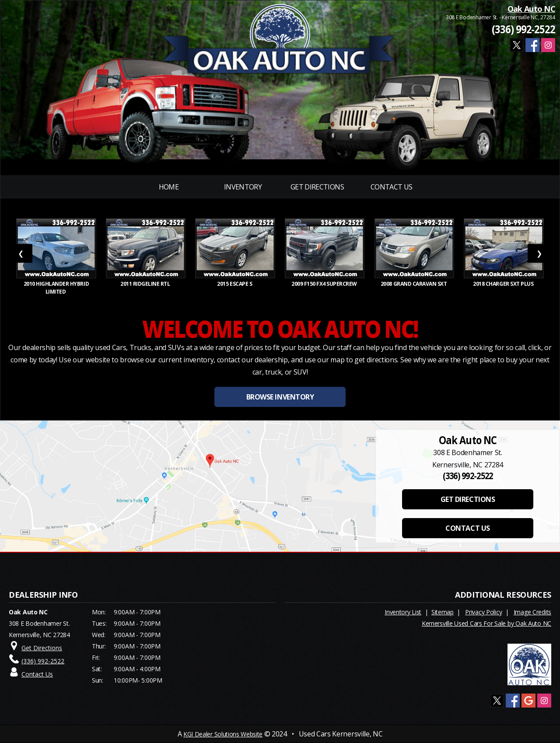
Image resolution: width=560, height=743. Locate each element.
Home (169, 187)
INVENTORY (243, 187)
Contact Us (392, 187)
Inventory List (403, 612)
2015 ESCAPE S (235, 284)
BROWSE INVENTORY (280, 397)
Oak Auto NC (531, 9)
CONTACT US (467, 528)
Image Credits (532, 612)
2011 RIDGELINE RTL (146, 284)
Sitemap (443, 612)
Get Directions (317, 187)
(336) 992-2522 (523, 29)
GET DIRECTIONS (468, 499)
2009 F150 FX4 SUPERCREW (325, 284)
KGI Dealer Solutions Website (223, 734)
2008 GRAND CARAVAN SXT (414, 284)
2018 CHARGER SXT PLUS (504, 284)
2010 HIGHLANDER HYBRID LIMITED (56, 288)
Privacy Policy (483, 612)
